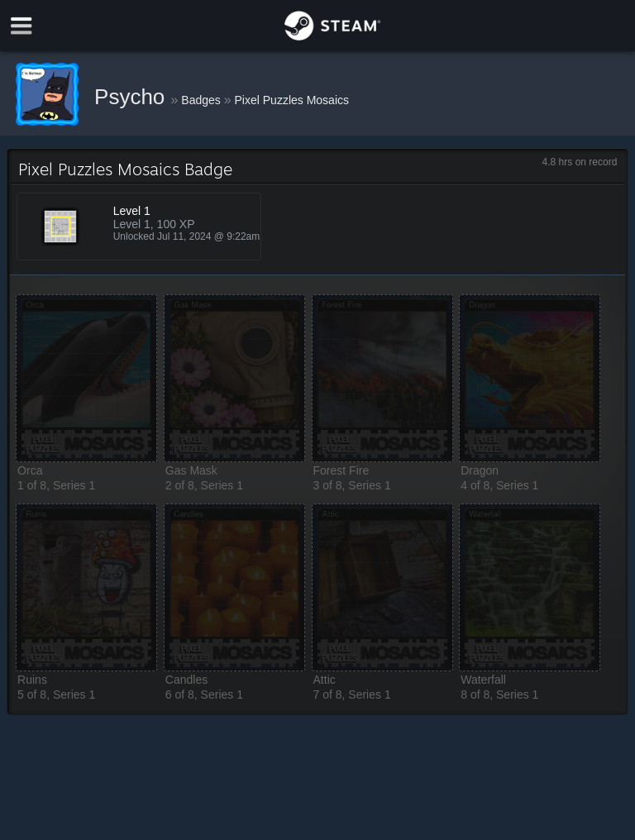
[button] (86, 378)
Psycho (133, 97)
